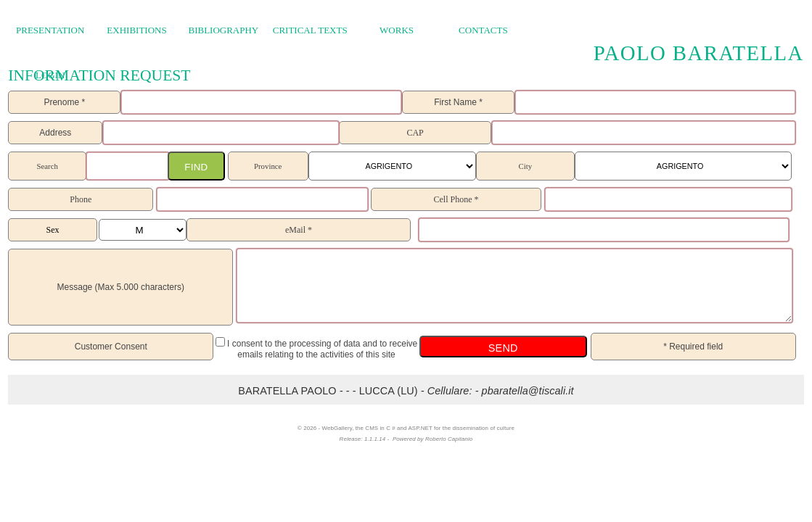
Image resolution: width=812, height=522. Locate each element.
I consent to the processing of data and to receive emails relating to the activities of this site (321, 349)
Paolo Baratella (699, 52)
